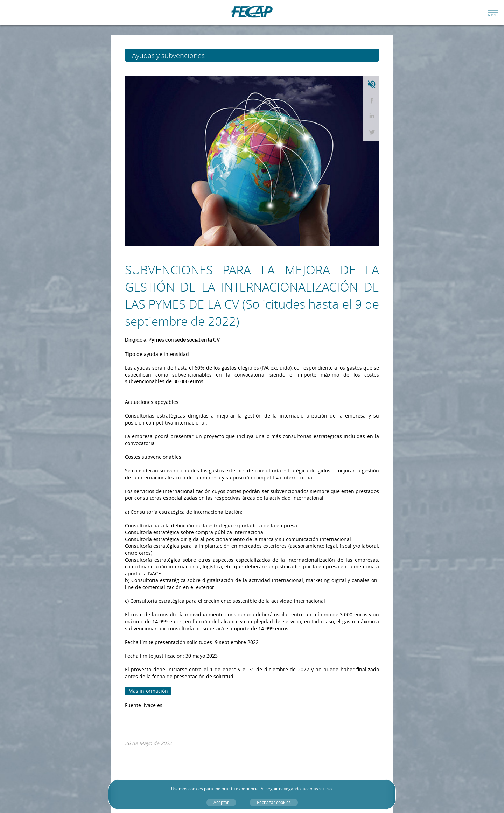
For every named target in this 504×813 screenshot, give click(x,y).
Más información (148, 691)
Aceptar (221, 802)
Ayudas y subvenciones (181, 55)
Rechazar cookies (274, 802)
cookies (196, 789)
